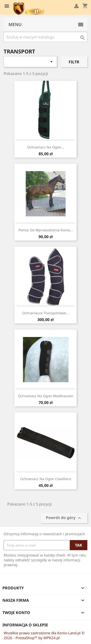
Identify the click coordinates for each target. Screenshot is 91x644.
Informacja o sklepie (25, 625)
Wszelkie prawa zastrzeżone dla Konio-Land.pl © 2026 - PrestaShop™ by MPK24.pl (44, 635)
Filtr (74, 62)
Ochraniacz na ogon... (46, 147)
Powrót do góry (64, 518)
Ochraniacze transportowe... (46, 313)
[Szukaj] (45, 37)
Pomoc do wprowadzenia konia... (46, 230)
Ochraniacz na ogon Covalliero (46, 479)
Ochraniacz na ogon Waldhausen (46, 396)
